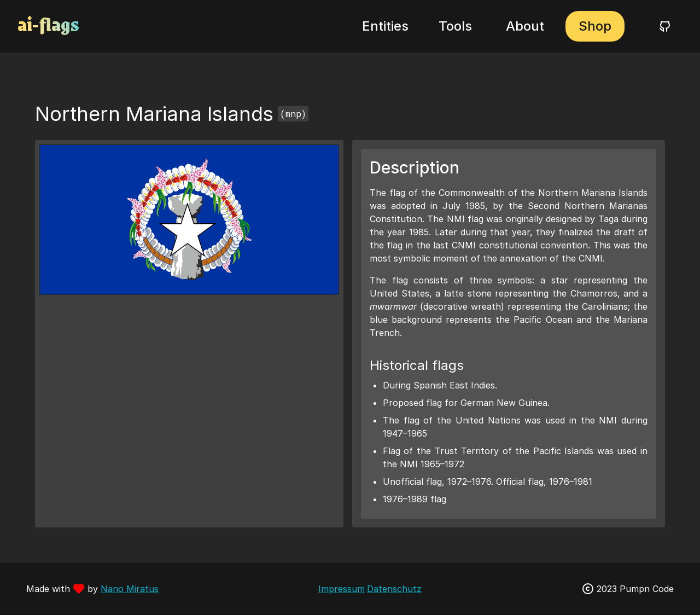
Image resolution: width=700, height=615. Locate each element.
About (525, 26)
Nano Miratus (130, 589)
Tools (455, 26)
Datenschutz (394, 589)
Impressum (342, 589)
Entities (385, 26)
